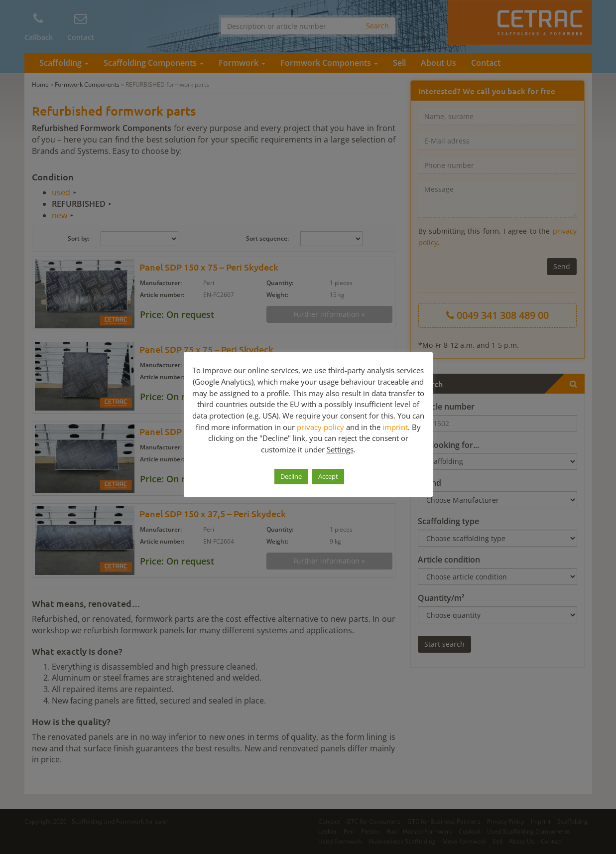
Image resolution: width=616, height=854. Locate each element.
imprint (395, 427)
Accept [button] (328, 476)
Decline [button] (291, 476)
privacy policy (320, 427)
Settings (340, 449)
